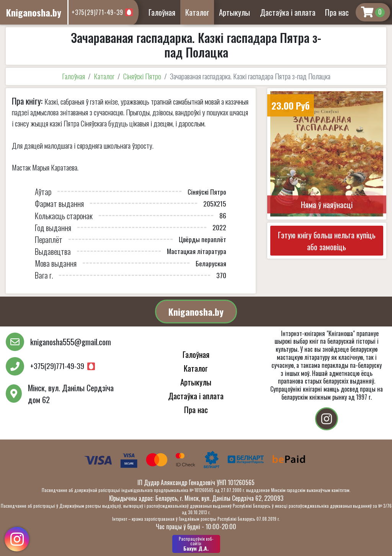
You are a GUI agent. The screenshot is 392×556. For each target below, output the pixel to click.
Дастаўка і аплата (288, 12)
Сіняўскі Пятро (142, 76)
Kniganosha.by (196, 312)
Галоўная (162, 12)
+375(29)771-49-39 (97, 12)
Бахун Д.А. (196, 544)
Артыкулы (234, 12)
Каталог (197, 12)
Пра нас (337, 12)
